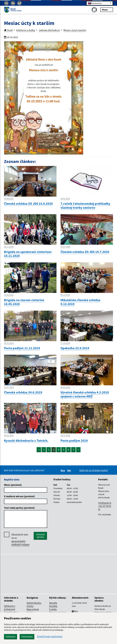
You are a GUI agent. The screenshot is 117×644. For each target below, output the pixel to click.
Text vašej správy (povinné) (19, 508)
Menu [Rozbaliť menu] (107, 10)
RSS (75, 611)
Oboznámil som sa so (20, 540)
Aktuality (53, 603)
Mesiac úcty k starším (75, 30)
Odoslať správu (40, 536)
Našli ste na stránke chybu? (94, 470)
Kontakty (53, 606)
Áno (63, 470)
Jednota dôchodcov (49, 30)
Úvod (8, 30)
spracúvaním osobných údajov (20, 543)
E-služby (53, 609)
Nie (69, 470)
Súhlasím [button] (11, 637)
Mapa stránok (33, 609)
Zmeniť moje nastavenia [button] (50, 636)
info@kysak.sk (105, 503)
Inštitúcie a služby (26, 30)
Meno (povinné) (13, 485)
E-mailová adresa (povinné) (19, 496)
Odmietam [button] (27, 637)
